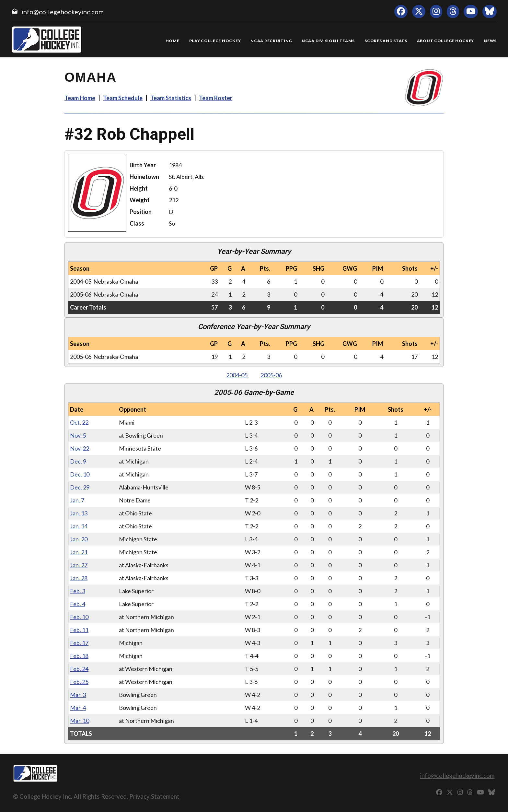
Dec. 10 (80, 474)
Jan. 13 (79, 513)
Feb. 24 (79, 669)
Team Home (80, 98)
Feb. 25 (79, 682)
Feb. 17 (79, 643)
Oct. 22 (79, 422)
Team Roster (216, 98)
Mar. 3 (78, 695)
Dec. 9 (78, 461)
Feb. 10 (79, 617)
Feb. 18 (79, 656)
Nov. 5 (78, 435)
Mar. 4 (78, 708)
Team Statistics (171, 98)
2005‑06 (271, 375)
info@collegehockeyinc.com (63, 12)
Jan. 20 (79, 539)
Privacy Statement (154, 796)
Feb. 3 (78, 591)
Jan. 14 (79, 526)
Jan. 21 (79, 552)
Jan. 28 (79, 578)
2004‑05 (237, 375)
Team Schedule (123, 98)
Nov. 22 (80, 448)
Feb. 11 (79, 630)
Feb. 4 (78, 604)
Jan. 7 (77, 500)
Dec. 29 (80, 487)
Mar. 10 (80, 721)
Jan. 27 (79, 565)
